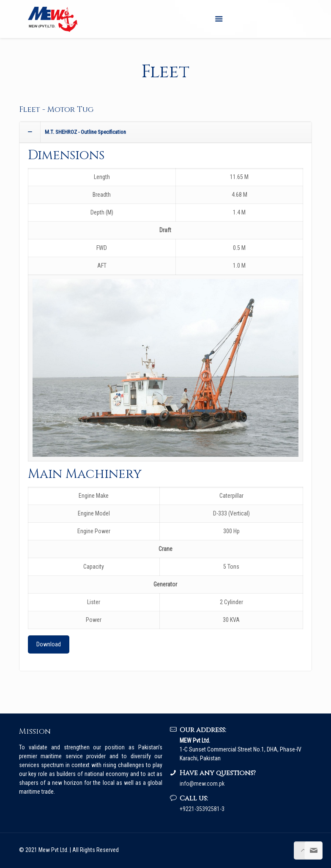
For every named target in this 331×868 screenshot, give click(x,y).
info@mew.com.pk (202, 784)
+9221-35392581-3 (202, 809)
